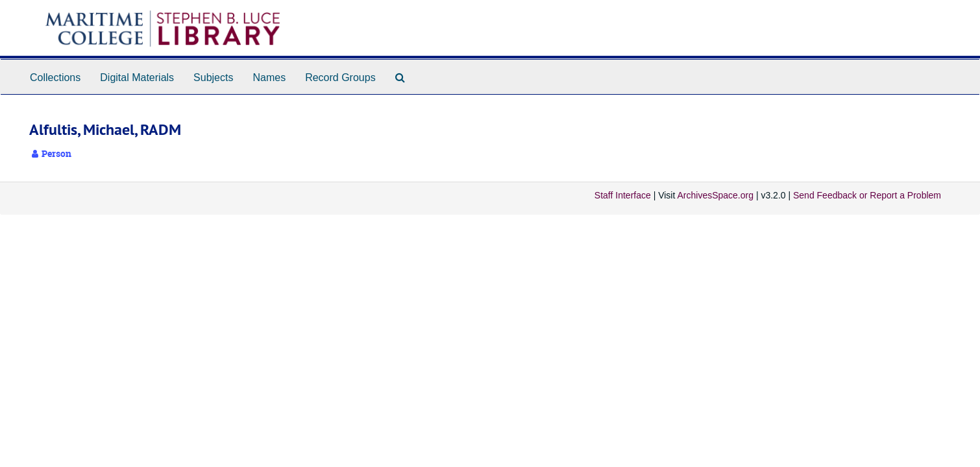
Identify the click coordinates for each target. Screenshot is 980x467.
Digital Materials (137, 78)
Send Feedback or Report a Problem (867, 195)
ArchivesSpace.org (715, 195)
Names (269, 78)
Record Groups (340, 78)
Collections (55, 78)
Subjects (213, 78)
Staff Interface (623, 195)
